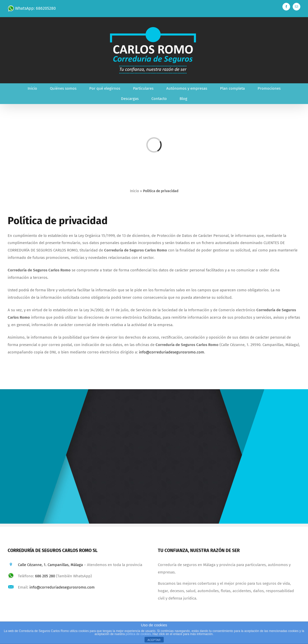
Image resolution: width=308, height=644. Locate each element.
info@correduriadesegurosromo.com (172, 352)
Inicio (134, 191)
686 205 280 (45, 576)
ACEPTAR (154, 640)
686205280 (46, 8)
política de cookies (138, 634)
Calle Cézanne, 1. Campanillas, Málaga (50, 565)
